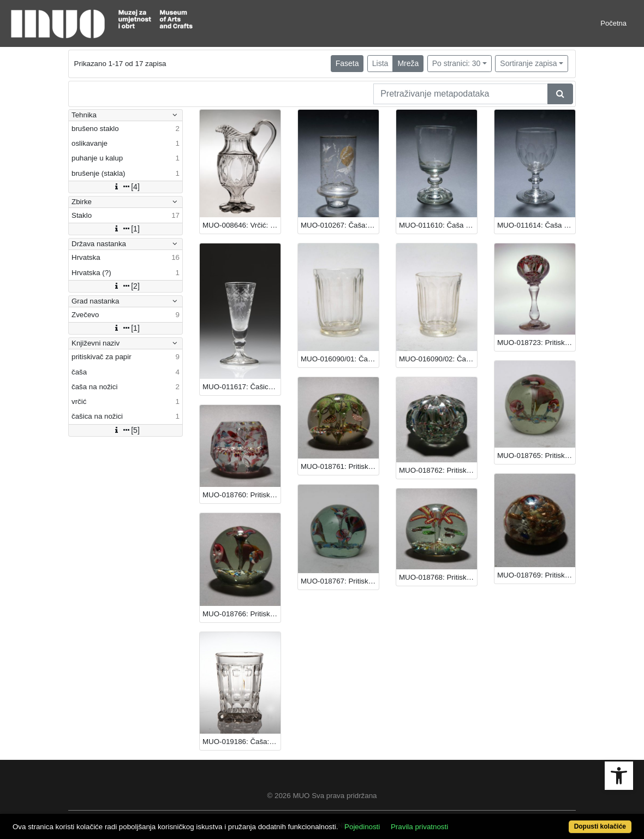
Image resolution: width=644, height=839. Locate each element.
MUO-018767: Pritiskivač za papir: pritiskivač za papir (340, 581)
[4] (126, 187)
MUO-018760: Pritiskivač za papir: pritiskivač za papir (241, 495)
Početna (613, 23)
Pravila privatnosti (419, 827)
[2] (126, 286)
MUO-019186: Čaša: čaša (241, 742)
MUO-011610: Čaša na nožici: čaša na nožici (438, 225)
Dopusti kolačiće (600, 826)
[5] (126, 430)
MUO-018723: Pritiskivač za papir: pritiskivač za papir (536, 343)
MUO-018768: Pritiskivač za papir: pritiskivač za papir (438, 577)
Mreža (408, 63)
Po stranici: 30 (457, 63)
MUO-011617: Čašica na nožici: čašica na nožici (241, 387)
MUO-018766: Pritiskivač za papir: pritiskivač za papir (241, 614)
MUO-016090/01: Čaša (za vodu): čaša (340, 359)
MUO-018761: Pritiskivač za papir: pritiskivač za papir (340, 466)
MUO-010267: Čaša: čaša (340, 225)
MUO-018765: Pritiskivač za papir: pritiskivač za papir (536, 456)
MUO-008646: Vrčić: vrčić (241, 225)
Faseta (347, 63)
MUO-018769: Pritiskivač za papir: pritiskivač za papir (536, 575)
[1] (126, 229)
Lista (380, 63)
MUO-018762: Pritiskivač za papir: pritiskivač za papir (438, 470)
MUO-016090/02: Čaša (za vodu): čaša (438, 359)
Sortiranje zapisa (528, 63)
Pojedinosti (362, 827)
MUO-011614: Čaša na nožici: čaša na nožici (536, 225)
